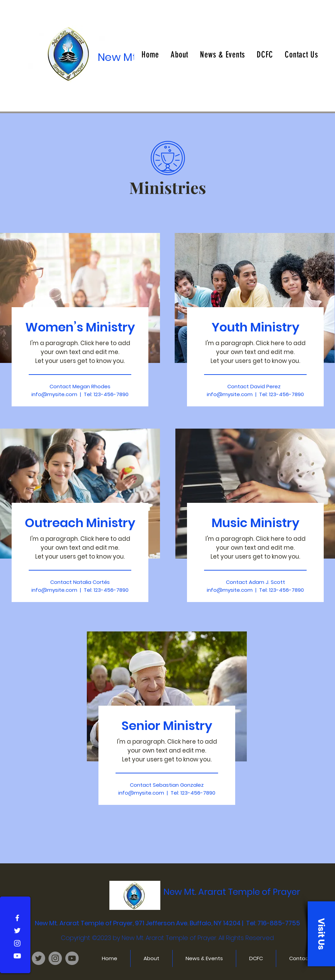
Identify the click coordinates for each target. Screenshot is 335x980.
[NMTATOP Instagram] (55, 958)
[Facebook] (17, 918)
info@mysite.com (54, 590)
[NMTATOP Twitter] (38, 958)
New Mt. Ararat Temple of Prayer (232, 892)
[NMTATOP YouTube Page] (72, 958)
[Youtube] (17, 956)
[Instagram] (17, 943)
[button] (321, 934)
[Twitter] (17, 931)
